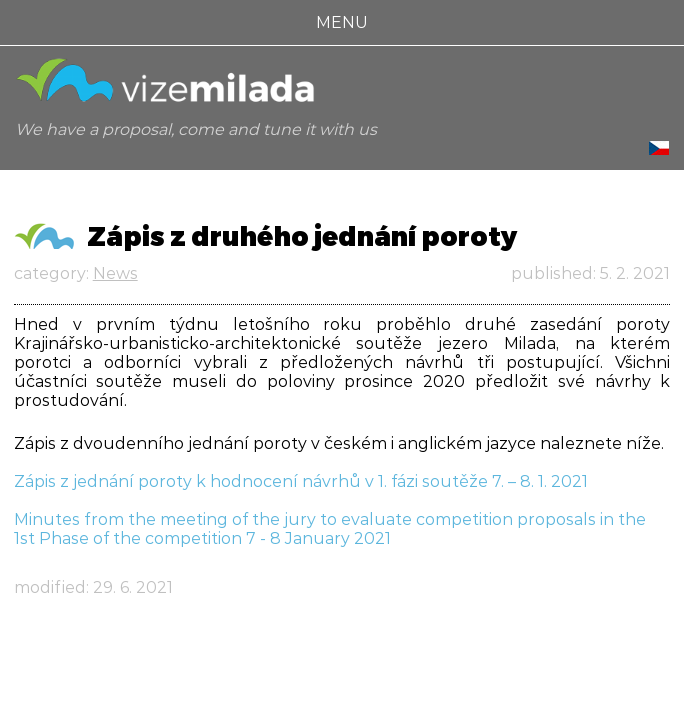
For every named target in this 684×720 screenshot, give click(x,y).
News (115, 273)
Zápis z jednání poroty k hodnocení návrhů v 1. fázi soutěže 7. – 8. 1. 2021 (301, 481)
